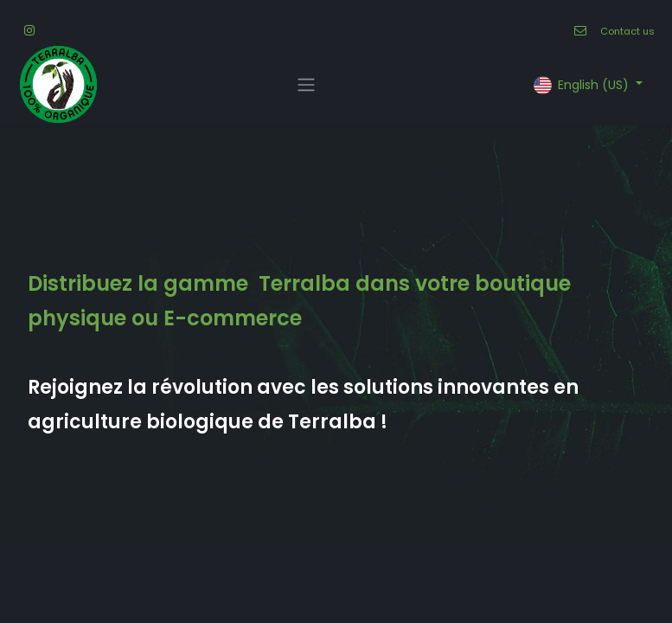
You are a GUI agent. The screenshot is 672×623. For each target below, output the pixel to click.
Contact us (627, 31)
